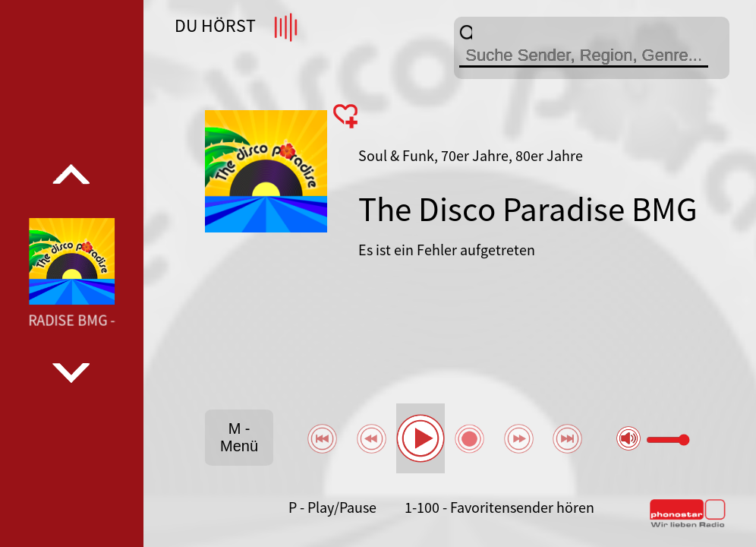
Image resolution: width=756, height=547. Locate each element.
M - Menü (239, 437)
